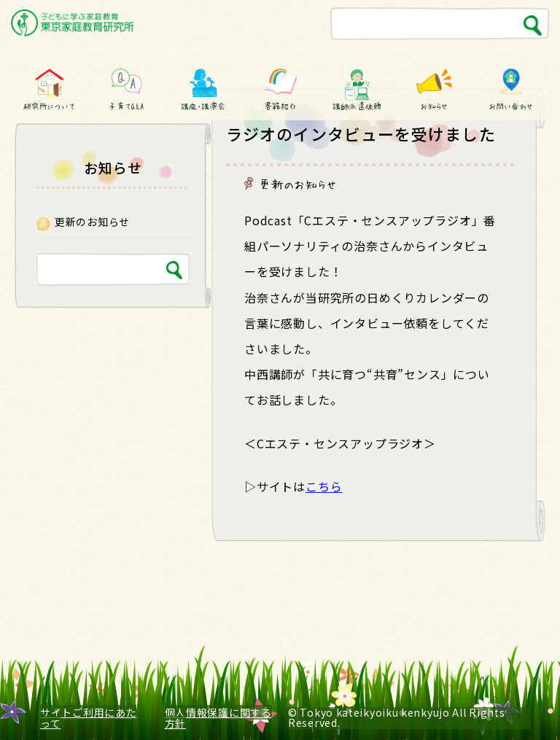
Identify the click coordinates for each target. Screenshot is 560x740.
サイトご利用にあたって (88, 718)
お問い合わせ (511, 106)
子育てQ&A (126, 106)
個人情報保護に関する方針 (218, 718)
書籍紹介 (280, 106)
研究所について (49, 106)
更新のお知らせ (298, 184)
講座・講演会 (203, 106)
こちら (324, 486)
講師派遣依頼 (357, 106)
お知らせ (434, 106)
